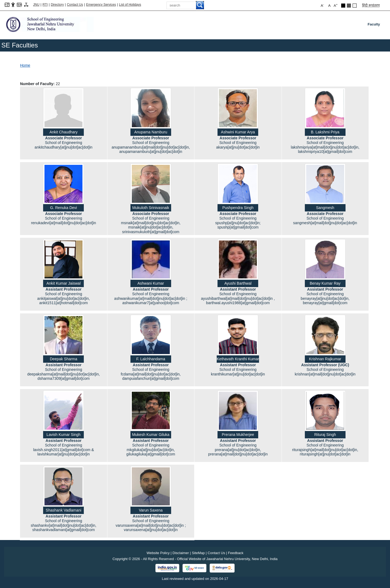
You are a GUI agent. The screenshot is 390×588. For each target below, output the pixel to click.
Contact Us (75, 5)
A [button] (335, 5)
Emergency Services (101, 5)
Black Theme (343, 6)
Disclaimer (181, 553)
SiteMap (198, 553)
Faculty (375, 25)
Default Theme (355, 6)
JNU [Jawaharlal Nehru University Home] (36, 5)
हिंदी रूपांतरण (371, 5)
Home (25, 65)
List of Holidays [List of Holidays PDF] (130, 5)
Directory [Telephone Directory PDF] (57, 5)
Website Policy (158, 553)
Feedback (236, 553)
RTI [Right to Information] (45, 5)
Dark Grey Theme (349, 6)
